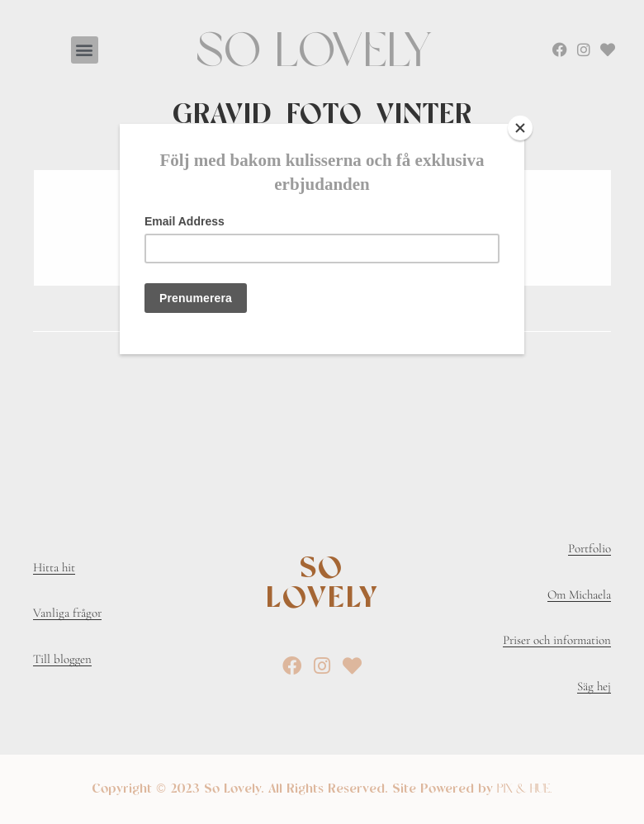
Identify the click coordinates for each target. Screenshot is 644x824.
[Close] (520, 128)
